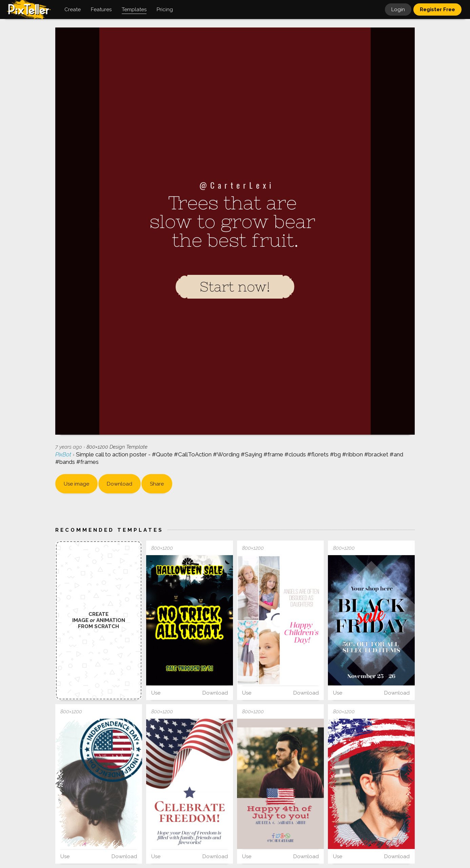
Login (398, 10)
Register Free (437, 10)
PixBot (64, 454)
